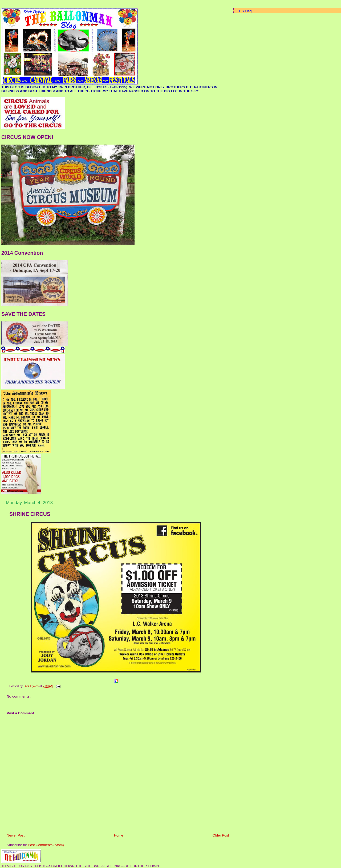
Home (119, 835)
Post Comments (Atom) (46, 845)
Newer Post (16, 835)
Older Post (221, 835)
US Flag (245, 11)
